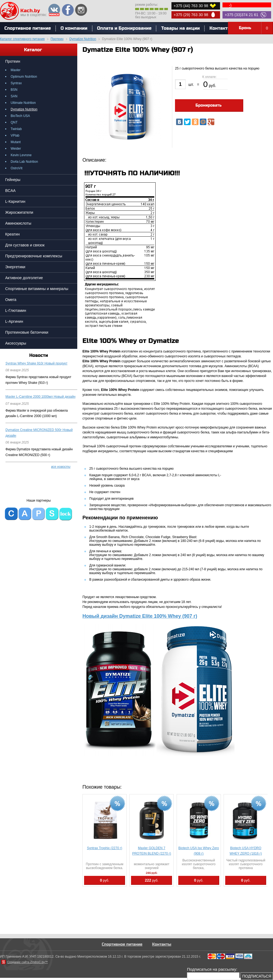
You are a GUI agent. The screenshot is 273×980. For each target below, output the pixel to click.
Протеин (57, 39)
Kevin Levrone (21, 155)
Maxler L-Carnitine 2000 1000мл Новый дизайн (40, 397)
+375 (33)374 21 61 (241, 15)
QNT (14, 122)
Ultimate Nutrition (23, 103)
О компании (74, 28)
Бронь (256, 28)
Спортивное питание (122, 944)
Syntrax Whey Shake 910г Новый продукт (36, 363)
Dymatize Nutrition (83, 39)
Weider (16, 149)
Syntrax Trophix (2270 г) (104, 848)
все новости (61, 467)
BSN (14, 90)
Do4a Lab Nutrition (24, 162)
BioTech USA (20, 116)
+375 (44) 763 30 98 (191, 6)
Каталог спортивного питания (22, 39)
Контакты (220, 28)
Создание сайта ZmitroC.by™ (27, 962)
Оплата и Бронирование (124, 28)
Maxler (16, 70)
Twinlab (16, 129)
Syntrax (16, 83)
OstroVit (17, 168)
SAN (14, 96)
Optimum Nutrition (24, 77)
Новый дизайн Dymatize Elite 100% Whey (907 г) (140, 616)
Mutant (16, 142)
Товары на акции (180, 28)
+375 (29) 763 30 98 (191, 15)
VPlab (15, 135)
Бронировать (208, 105)
